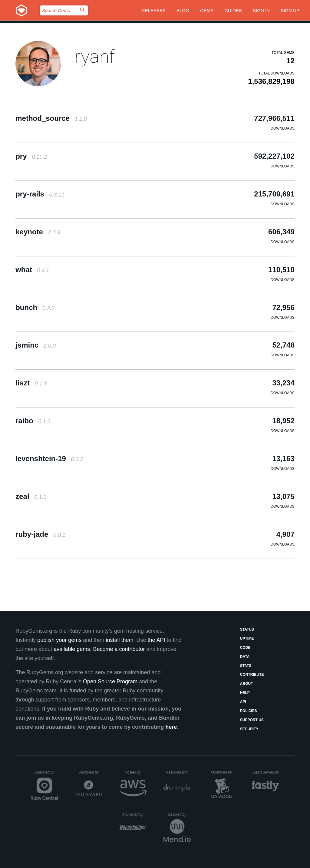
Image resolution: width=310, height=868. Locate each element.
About (247, 684)
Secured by (179, 814)
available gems (72, 649)
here (171, 727)
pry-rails (40, 194)
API (243, 702)
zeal (31, 496)
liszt (31, 383)
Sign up (290, 10)
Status (247, 629)
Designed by (90, 772)
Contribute (252, 675)
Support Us (252, 720)
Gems (207, 10)
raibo (33, 421)
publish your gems (59, 640)
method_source (51, 118)
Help (245, 693)
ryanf (95, 56)
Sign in (261, 10)
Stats (246, 666)
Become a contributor (119, 649)
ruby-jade (40, 534)
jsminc (36, 345)
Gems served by (266, 772)
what (32, 270)
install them (119, 640)
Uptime (247, 639)
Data (245, 657)
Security (249, 729)
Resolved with (178, 772)
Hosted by (136, 772)
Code (245, 648)
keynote (38, 232)
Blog (183, 10)
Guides (233, 10)
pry (31, 156)
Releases (154, 10)
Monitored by (223, 772)
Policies (249, 711)
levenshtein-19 (49, 459)
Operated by (46, 774)
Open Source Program (110, 682)
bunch (35, 307)
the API (156, 640)
